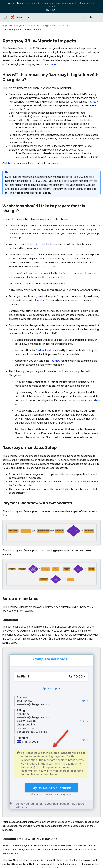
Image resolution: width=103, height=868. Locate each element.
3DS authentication (44, 244)
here (12, 163)
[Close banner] (98, 6)
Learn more (50, 64)
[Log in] (98, 17)
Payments (7, 25)
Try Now (52, 10)
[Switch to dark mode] (91, 17)
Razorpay (64, 25)
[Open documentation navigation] (5, 17)
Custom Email (43, 350)
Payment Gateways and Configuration (36, 25)
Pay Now (93, 102)
